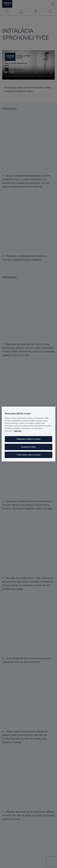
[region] (28, 434)
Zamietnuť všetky (28, 447)
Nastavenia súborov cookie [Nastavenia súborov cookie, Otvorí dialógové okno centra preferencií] (28, 439)
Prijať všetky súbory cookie (28, 455)
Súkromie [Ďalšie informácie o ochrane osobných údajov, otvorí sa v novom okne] (17, 431)
